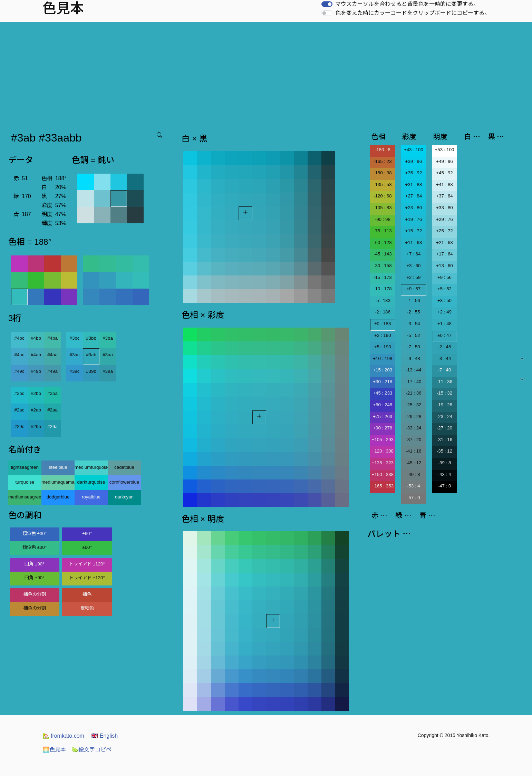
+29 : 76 (444, 219)
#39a (108, 371)
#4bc (20, 338)
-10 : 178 (383, 289)
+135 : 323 (383, 463)
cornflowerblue (124, 482)
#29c (20, 426)
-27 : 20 (444, 428)
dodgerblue (58, 497)
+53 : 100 (445, 150)
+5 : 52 (444, 289)
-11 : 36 (444, 382)
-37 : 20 (413, 440)
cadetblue (124, 467)
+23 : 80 (414, 208)
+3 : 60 (413, 266)
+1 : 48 (444, 324)
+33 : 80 (444, 208)
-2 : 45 (445, 347)
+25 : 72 (444, 231)
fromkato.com (63, 736)
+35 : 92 (414, 173)
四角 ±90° (34, 564)
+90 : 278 (383, 428)
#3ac (75, 355)
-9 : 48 (414, 358)
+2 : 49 (444, 312)
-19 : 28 (444, 405)
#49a (52, 371)
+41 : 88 (444, 185)
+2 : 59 (413, 277)
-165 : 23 (383, 161)
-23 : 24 (444, 416)
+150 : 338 (383, 474)
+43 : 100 (414, 150)
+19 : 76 (414, 219)
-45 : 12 (413, 463)
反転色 (87, 608)
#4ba (52, 338)
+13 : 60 (444, 266)
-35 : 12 (444, 451)
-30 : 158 (383, 266)
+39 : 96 (414, 161)
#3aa (108, 355)
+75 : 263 (383, 416)
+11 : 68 (414, 242)
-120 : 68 (383, 196)
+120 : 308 (383, 451)
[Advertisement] (266, 74)
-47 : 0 (445, 486)
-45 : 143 (383, 254)
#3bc (75, 338)
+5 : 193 (383, 347)
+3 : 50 (444, 300)
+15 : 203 (383, 370)
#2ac (20, 410)
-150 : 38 (383, 173)
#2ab (36, 410)
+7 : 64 (413, 254)
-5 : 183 (383, 300)
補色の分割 (35, 594)
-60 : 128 (383, 242)
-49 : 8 (414, 474)
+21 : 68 (444, 242)
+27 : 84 (414, 196)
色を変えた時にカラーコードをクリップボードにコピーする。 (413, 13)
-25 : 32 (413, 405)
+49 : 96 (444, 161)
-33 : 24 (413, 428)
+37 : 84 (444, 196)
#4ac (20, 355)
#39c (75, 371)
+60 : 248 (383, 405)
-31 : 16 (444, 440)
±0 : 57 (414, 289)
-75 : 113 (383, 231)
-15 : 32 (444, 393)
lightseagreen (25, 467)
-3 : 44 (445, 358)
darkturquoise (91, 482)
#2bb (36, 393)
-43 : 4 (445, 474)
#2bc (20, 393)
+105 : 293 (383, 440)
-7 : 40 (445, 370)
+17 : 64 (444, 254)
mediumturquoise (91, 467)
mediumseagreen (25, 497)
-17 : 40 (413, 382)
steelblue (58, 467)
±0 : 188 (383, 324)
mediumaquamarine (58, 482)
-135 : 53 (383, 185)
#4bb (36, 338)
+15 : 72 (414, 231)
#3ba (108, 338)
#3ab (91, 355)
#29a (52, 426)
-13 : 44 (413, 370)
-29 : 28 (413, 416)
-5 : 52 (414, 335)
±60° (87, 533)
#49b (36, 371)
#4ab (36, 355)
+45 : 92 (444, 173)
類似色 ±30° (35, 533)
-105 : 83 (383, 208)
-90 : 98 (383, 219)
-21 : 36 (413, 393)
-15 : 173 (383, 277)
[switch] (327, 4)
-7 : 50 (414, 347)
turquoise (25, 482)
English (104, 736)
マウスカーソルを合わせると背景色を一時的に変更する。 (407, 4)
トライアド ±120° (87, 564)
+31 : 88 (414, 185)
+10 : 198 (383, 358)
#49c (20, 371)
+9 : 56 (444, 277)
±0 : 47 (444, 335)
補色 (87, 594)
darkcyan (124, 497)
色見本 (54, 750)
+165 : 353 (383, 486)
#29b (36, 426)
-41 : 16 (413, 451)
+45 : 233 (383, 393)
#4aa (52, 355)
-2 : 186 (383, 312)
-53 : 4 (414, 486)
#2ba (52, 393)
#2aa (52, 410)
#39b (91, 371)
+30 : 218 (383, 382)
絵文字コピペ (91, 750)
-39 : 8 (445, 463)
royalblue (91, 497)
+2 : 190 (383, 335)
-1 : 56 (414, 300)
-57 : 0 (414, 498)
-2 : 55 (414, 312)
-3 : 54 (414, 324)
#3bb (91, 338)
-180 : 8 (383, 150)
